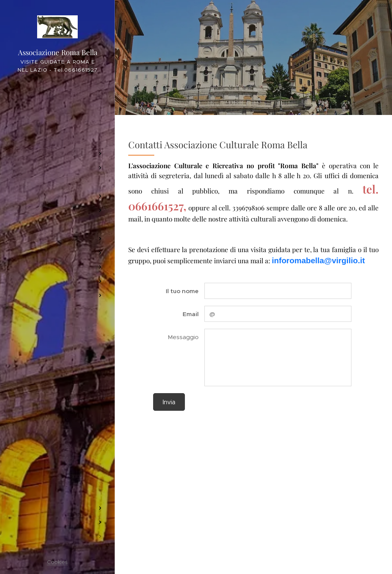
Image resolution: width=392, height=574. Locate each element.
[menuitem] (57, 102)
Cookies (58, 562)
